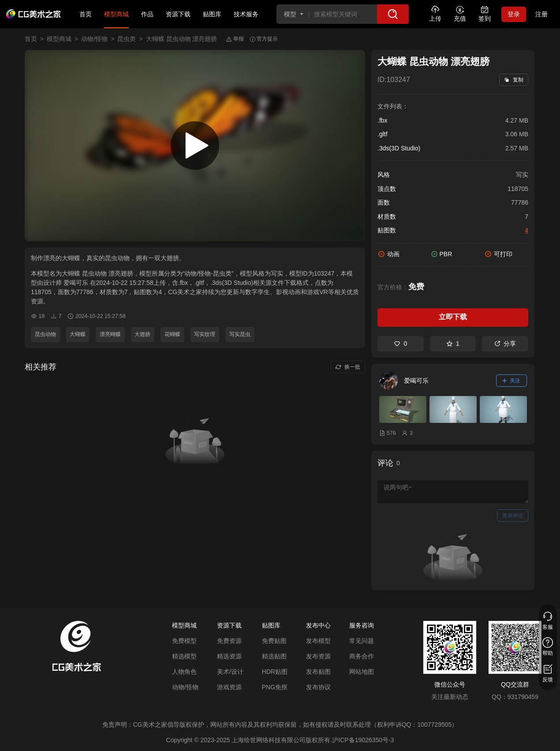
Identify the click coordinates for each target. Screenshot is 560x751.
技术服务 (246, 14)
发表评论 (513, 516)
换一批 (348, 367)
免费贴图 (274, 641)
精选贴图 (274, 656)
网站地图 (362, 672)
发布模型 (318, 641)
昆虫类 (127, 39)
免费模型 (184, 641)
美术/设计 (230, 672)
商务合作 (362, 656)
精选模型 (184, 656)
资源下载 (178, 14)
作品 (147, 14)
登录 (514, 14)
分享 (505, 344)
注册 (541, 14)
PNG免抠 (275, 687)
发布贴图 (318, 672)
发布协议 (318, 687)
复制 (513, 80)
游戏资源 (229, 687)
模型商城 (116, 14)
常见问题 (362, 641)
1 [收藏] (453, 344)
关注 (511, 381)
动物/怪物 (94, 39)
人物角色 (184, 672)
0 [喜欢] (400, 344)
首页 (86, 14)
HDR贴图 (275, 672)
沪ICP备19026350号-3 (363, 740)
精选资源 (229, 656)
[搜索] (393, 14)
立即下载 (453, 317)
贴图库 (212, 14)
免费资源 (229, 641)
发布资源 (318, 656)
